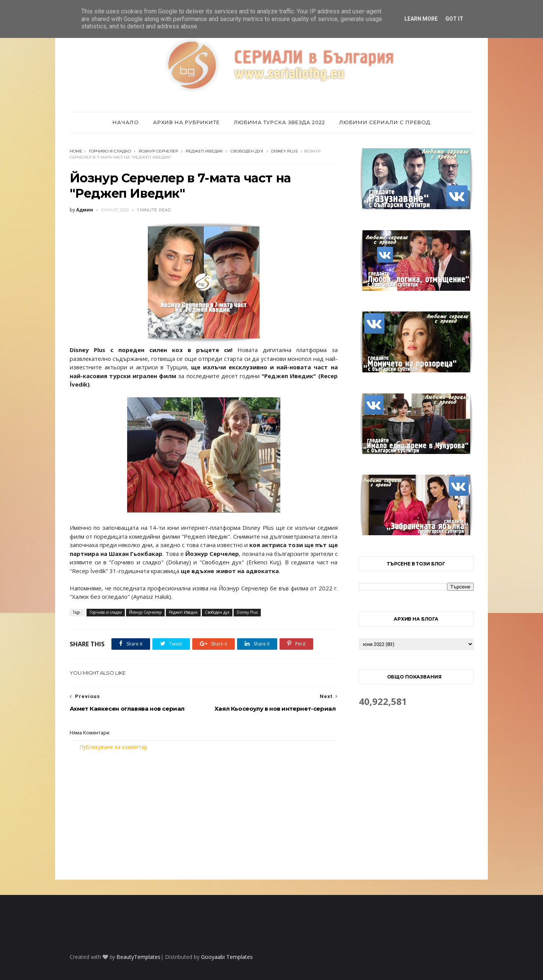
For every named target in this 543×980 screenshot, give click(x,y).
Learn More (421, 19)
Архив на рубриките (186, 122)
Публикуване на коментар (113, 747)
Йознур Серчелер (158, 151)
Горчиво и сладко (110, 151)
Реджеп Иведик (204, 151)
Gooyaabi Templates (227, 957)
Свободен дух (247, 151)
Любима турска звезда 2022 (280, 122)
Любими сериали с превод (385, 122)
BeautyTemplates (138, 957)
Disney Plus (284, 151)
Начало (126, 122)
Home (76, 151)
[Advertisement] (204, 815)
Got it (454, 19)
